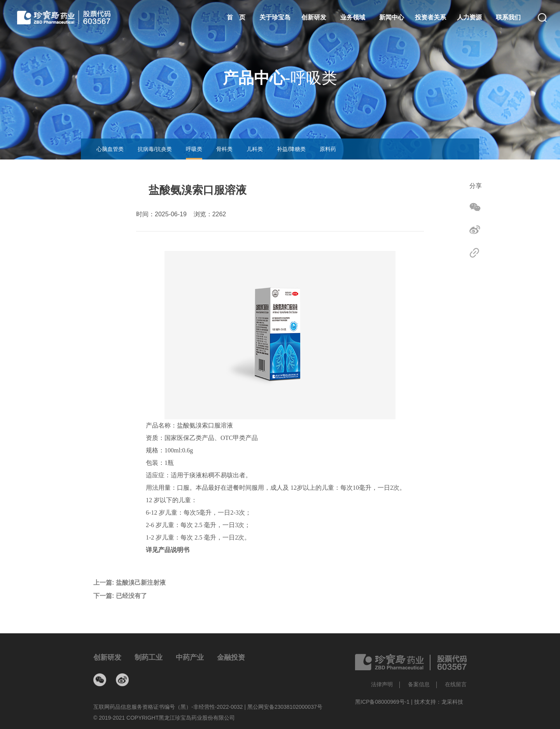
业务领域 (353, 17)
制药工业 (149, 657)
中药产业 (190, 657)
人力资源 (469, 17)
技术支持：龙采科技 (439, 702)
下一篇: (120, 596)
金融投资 (231, 657)
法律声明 (382, 684)
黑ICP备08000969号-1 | (385, 702)
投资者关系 (430, 17)
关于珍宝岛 (275, 17)
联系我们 (508, 17)
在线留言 (456, 684)
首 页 (236, 17)
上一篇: (129, 583)
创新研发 (314, 17)
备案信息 (419, 684)
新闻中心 (392, 17)
